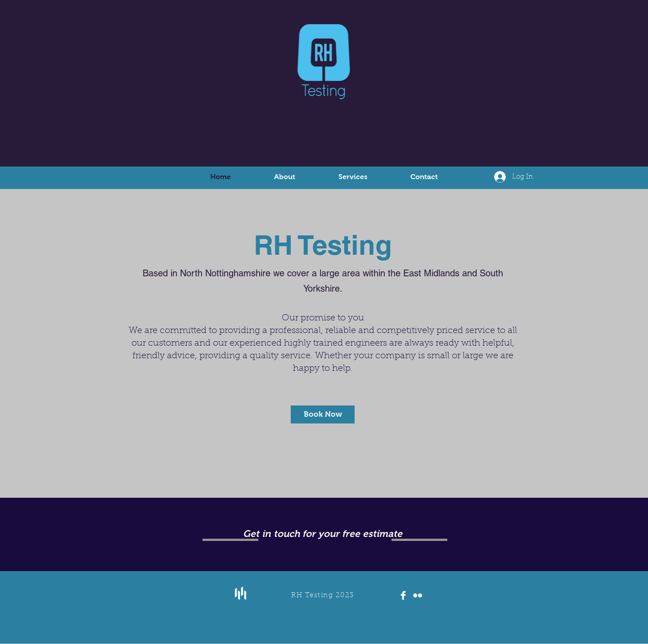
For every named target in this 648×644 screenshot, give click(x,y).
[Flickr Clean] (418, 595)
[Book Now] (323, 414)
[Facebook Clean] (403, 595)
